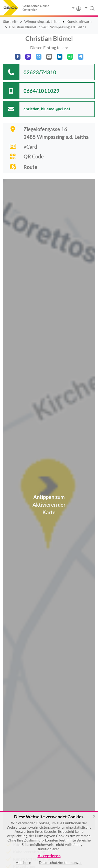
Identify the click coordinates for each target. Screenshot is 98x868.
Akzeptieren (49, 856)
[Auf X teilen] (39, 57)
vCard (30, 147)
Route (30, 167)
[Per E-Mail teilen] (49, 57)
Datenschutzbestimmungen (61, 862)
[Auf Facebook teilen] (18, 57)
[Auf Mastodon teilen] (28, 57)
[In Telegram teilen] (81, 57)
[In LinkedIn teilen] (60, 57)
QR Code (34, 156)
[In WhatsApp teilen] (70, 57)
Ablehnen (24, 862)
